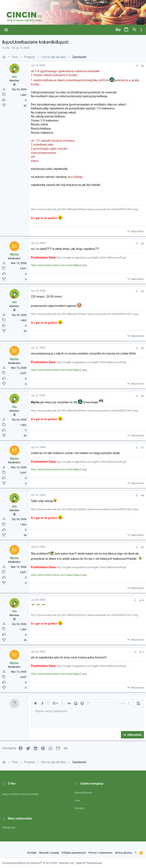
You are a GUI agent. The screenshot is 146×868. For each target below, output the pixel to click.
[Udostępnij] (137, 66)
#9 (142, 547)
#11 (142, 652)
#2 (142, 66)
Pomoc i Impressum (100, 853)
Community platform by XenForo (38, 863)
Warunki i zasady (49, 853)
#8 (142, 495)
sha (8, 48)
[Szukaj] (134, 30)
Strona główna (83, 793)
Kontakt (79, 808)
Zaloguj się (9, 827)
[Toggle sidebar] (141, 30)
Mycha (14, 254)
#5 (142, 348)
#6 (142, 396)
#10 (142, 600)
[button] (6, 30)
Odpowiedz (137, 231)
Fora (77, 800)
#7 (142, 448)
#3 (142, 244)
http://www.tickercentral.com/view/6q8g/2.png (59, 265)
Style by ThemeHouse (89, 863)
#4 (142, 291)
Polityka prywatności (74, 853)
